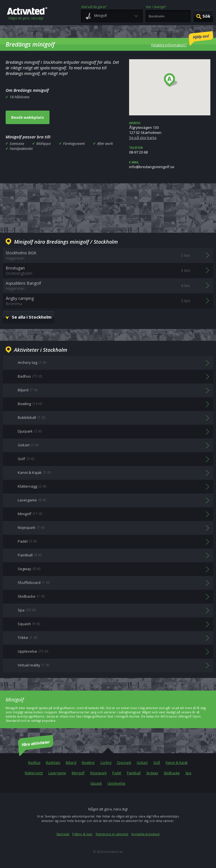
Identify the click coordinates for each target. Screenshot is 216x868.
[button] (171, 80)
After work (105, 143)
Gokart (142, 763)
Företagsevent (74, 143)
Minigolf (78, 773)
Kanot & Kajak (177, 763)
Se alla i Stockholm (32, 317)
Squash (96, 783)
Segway (152, 773)
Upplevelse (116, 783)
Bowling (88, 763)
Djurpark (124, 763)
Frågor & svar (82, 834)
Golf (157, 763)
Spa (188, 773)
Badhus (34, 763)
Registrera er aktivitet (112, 834)
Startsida (63, 834)
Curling (106, 763)
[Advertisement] (108, 207)
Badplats (53, 763)
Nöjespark (98, 773)
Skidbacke (172, 773)
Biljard (71, 763)
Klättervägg (34, 773)
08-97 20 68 (170, 150)
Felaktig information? (182, 39)
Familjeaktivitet (21, 149)
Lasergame (57, 773)
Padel (117, 773)
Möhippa (43, 143)
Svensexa (17, 143)
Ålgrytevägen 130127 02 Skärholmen (170, 131)
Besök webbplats (28, 117)
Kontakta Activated (145, 834)
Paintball (134, 773)
